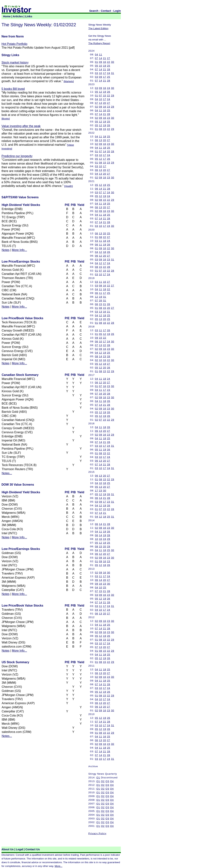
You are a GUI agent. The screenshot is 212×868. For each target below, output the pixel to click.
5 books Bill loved (13, 89)
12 (101, 92)
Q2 (103, 781)
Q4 (112, 781)
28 (109, 69)
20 (105, 103)
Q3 (107, 781)
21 (105, 58)
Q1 (98, 778)
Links (29, 16)
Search (94, 11)
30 (113, 62)
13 (101, 103)
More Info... (19, 250)
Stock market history (15, 63)
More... (58, 866)
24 (109, 73)
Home (7, 16)
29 (113, 96)
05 (96, 66)
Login (117, 11)
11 (101, 55)
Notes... (7, 473)
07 (96, 58)
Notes (6, 250)
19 (105, 66)
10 (101, 66)
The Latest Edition (98, 28)
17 (105, 73)
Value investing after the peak (21, 126)
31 (113, 73)
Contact (106, 11)
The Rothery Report (99, 43)
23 (109, 107)
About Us (8, 849)
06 (96, 140)
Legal (19, 849)
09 (101, 62)
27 (109, 58)
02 (96, 107)
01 (96, 62)
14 (101, 58)
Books (6, 119)
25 (109, 66)
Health (69, 186)
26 (109, 92)
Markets (69, 81)
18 (105, 136)
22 (109, 62)
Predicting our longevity (17, 156)
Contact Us (33, 849)
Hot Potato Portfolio (14, 44)
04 (96, 55)
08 (101, 129)
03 (96, 73)
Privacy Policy (97, 833)
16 (105, 62)
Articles (18, 16)
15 (105, 96)
